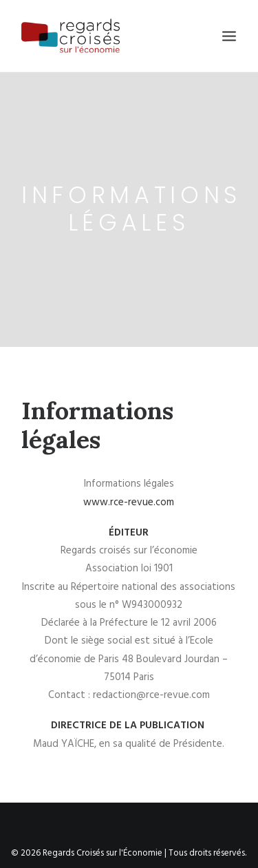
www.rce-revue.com (129, 496)
